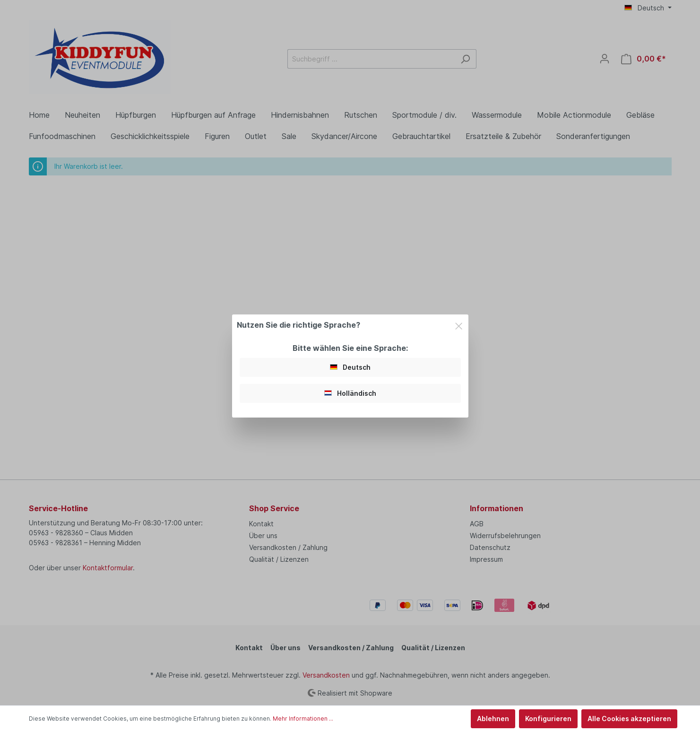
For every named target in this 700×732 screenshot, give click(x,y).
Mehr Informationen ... (303, 719)
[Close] (459, 324)
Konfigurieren (548, 719)
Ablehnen (493, 719)
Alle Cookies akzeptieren (629, 719)
